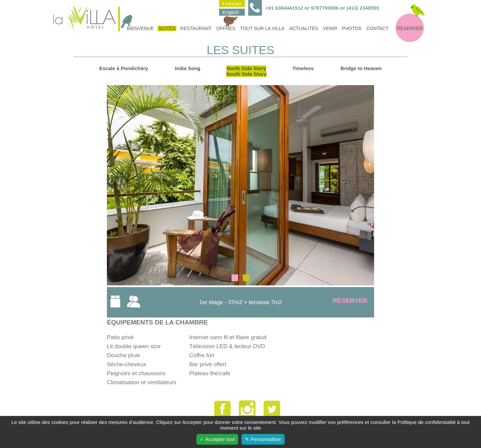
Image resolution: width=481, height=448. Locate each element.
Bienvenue (140, 28)
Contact (378, 28)
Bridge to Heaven (361, 68)
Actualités (304, 28)
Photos (352, 28)
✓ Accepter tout (217, 439)
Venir (330, 28)
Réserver (410, 28)
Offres (226, 28)
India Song (188, 68)
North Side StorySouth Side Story (246, 71)
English (231, 12)
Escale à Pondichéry (124, 68)
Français (232, 4)
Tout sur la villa (262, 28)
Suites (167, 28)
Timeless (303, 68)
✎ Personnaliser (263, 439)
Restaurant (196, 28)
